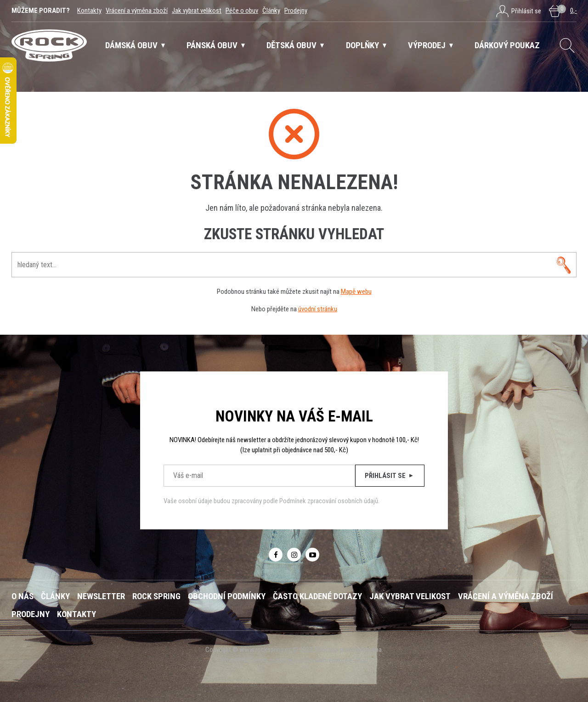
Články (271, 11)
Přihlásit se (390, 476)
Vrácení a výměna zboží (137, 11)
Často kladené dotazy (317, 596)
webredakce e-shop (342, 660)
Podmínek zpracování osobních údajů (329, 501)
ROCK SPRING (156, 596)
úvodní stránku (318, 309)
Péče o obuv (242, 11)
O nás (23, 596)
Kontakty (89, 11)
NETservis (254, 660)
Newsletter (101, 596)
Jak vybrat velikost (197, 11)
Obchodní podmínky (227, 596)
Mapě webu (356, 292)
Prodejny (296, 11)
